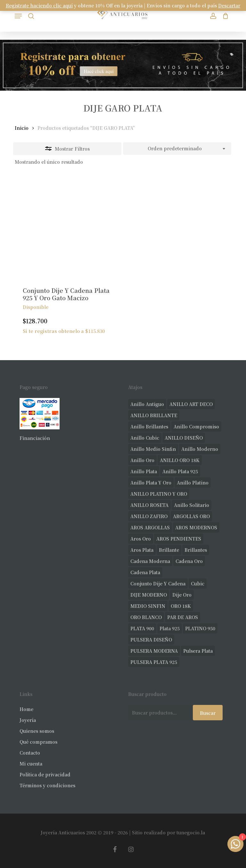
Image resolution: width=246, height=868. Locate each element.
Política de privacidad (45, 774)
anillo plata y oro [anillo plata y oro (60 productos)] (151, 483)
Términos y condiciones (47, 785)
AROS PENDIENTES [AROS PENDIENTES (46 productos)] (179, 539)
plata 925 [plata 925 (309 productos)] (170, 628)
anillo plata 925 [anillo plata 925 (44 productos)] (180, 471)
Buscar (208, 713)
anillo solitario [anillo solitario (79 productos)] (192, 505)
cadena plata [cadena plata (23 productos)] (145, 572)
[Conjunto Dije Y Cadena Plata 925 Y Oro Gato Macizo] (66, 227)
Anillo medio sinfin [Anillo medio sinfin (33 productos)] (153, 449)
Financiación (35, 438)
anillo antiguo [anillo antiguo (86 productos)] (147, 404)
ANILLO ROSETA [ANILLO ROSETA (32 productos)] (149, 505)
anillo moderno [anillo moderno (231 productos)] (200, 449)
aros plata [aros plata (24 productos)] (142, 550)
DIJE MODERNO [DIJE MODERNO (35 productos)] (149, 595)
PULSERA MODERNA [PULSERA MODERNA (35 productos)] (154, 651)
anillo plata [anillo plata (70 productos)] (144, 471)
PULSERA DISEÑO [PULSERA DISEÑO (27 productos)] (151, 640)
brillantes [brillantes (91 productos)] (196, 550)
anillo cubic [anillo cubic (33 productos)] (145, 438)
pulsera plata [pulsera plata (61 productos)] (198, 651)
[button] (18, 16)
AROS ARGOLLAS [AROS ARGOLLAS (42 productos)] (150, 527)
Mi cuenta (31, 764)
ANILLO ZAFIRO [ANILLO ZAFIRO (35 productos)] (149, 516)
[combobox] (177, 149)
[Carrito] (224, 16)
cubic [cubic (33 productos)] (198, 583)
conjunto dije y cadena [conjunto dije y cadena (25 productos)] (158, 583)
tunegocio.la (191, 832)
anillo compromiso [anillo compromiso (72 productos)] (196, 426)
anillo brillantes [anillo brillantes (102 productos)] (149, 426)
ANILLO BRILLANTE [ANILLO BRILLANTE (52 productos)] (154, 415)
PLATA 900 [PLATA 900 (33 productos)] (142, 628)
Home (26, 709)
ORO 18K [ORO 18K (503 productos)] (181, 606)
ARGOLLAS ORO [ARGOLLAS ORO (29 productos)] (191, 516)
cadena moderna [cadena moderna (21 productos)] (150, 561)
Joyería (28, 720)
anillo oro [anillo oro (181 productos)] (142, 460)
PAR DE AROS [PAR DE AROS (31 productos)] (183, 617)
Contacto (30, 753)
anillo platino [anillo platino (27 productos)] (193, 483)
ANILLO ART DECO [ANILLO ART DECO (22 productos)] (191, 404)
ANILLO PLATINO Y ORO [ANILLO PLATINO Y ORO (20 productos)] (159, 494)
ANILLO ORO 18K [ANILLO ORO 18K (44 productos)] (180, 460)
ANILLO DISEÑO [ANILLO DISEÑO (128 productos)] (184, 438)
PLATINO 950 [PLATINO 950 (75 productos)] (200, 628)
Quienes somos (37, 731)
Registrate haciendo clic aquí (39, 5)
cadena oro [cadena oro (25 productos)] (189, 561)
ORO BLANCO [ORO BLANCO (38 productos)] (146, 617)
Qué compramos (38, 742)
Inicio (22, 128)
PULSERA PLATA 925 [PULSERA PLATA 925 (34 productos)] (154, 662)
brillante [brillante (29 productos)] (169, 550)
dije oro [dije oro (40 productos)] (182, 595)
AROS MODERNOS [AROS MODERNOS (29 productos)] (196, 527)
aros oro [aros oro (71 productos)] (141, 539)
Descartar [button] (229, 5)
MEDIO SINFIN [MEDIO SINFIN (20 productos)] (148, 606)
